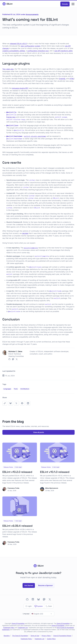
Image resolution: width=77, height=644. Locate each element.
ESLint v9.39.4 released (17, 526)
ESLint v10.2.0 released (17, 472)
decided (25, 233)
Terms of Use (35, 636)
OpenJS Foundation (18, 623)
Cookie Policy (51, 639)
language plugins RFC (20, 88)
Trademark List (23, 628)
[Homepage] (7, 4)
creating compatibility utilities (14, 51)
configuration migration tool (38, 51)
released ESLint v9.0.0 (18, 44)
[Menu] (73, 4)
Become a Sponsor (46, 585)
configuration (29, 46)
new (22, 46)
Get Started (29, 585)
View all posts (39, 432)
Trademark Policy (9, 628)
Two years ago (8, 69)
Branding (7, 636)
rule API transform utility (63, 51)
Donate (65, 4)
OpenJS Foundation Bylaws (62, 636)
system (38, 46)
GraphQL (62, 79)
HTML (72, 79)
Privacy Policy (46, 636)
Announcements (32, 14)
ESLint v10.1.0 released (55, 472)
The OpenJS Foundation (20, 636)
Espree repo (11, 117)
